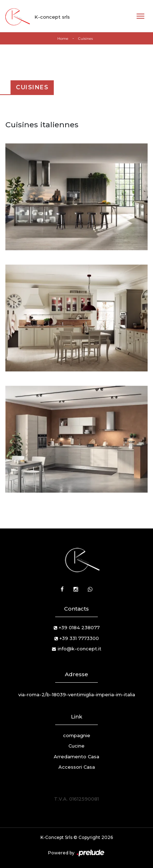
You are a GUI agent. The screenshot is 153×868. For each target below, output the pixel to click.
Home (63, 39)
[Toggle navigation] (140, 16)
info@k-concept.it (80, 649)
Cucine (76, 746)
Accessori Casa (77, 767)
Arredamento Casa (76, 756)
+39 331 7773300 (79, 638)
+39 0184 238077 (79, 627)
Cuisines (85, 39)
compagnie (77, 735)
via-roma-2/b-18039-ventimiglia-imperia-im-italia (77, 694)
